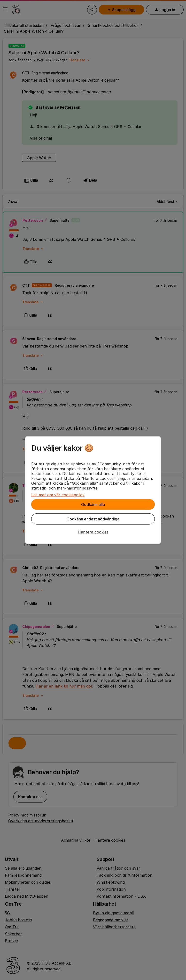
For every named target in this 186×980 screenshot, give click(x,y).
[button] (93, 532)
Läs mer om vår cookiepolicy (58, 495)
